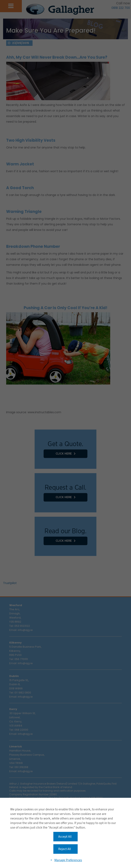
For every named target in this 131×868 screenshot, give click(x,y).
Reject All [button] (65, 849)
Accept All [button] (65, 837)
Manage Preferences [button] (68, 860)
